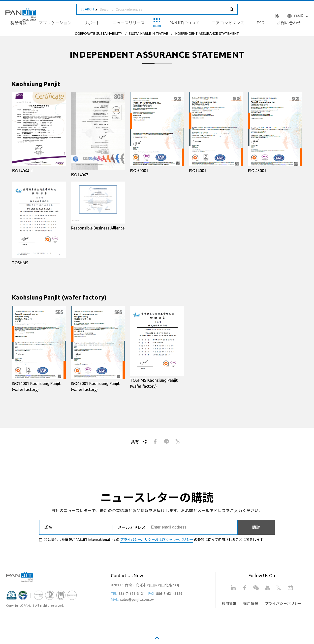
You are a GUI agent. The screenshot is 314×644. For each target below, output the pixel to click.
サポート (92, 23)
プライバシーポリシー (283, 604)
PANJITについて (184, 23)
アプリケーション (55, 23)
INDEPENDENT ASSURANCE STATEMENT (207, 34)
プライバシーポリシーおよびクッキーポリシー (157, 540)
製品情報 (18, 23)
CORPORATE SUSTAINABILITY (99, 34)
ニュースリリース (129, 23)
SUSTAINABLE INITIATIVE (148, 34)
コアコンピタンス (228, 23)
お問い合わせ (289, 23)
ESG (260, 23)
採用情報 (229, 604)
